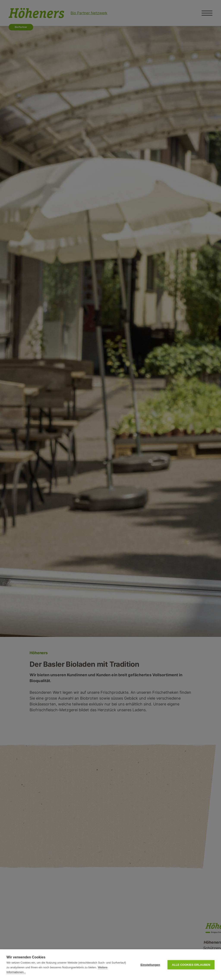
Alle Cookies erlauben (191, 965)
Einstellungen (150, 965)
